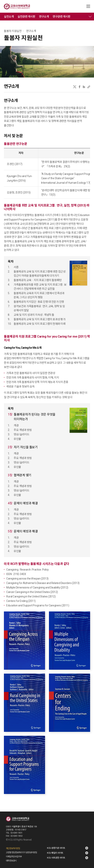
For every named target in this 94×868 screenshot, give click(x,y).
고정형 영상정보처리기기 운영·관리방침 (21, 853)
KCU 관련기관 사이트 (56, 848)
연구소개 (44, 17)
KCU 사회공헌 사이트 (56, 858)
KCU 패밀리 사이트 (55, 853)
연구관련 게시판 (61, 17)
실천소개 (9, 17)
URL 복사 (89, 87)
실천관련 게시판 (26, 17)
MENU (88, 6)
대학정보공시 (11, 861)
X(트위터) (75, 87)
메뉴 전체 (90, 17)
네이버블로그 (84, 87)
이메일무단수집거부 (14, 857)
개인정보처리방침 (13, 848)
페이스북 (80, 87)
